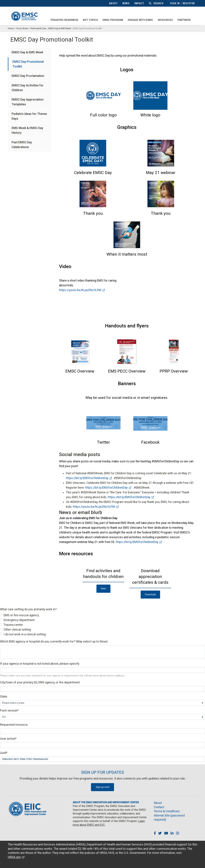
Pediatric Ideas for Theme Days (29, 116)
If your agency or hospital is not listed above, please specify (40, 664)
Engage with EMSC (140, 20)
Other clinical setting (17, 630)
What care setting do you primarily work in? (28, 609)
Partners (184, 20)
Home (11, 28)
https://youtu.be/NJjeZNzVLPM (80, 290)
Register (189, 3)
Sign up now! (103, 787)
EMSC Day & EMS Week (59, 28)
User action (8, 739)
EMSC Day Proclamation (28, 76)
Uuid (4, 753)
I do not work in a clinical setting (25, 634)
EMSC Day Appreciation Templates (28, 102)
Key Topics (90, 20)
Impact (139, 3)
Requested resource (14, 725)
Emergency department (19, 620)
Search (156, 3)
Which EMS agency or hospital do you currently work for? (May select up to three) (54, 641)
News (126, 3)
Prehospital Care (38, 28)
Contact (159, 807)
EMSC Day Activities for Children (28, 88)
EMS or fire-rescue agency (21, 615)
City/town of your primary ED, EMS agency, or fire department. (40, 682)
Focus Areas (22, 28)
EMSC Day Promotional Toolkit (28, 64)
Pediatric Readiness (64, 20)
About (113, 3)
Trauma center (13, 625)
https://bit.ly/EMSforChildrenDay (87, 478)
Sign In (175, 3)
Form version (9, 711)
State (4, 697)
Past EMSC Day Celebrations (22, 145)
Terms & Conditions (167, 811)
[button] (103, 115)
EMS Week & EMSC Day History (27, 130)
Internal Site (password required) (169, 818)
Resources (165, 20)
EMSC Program (113, 20)
